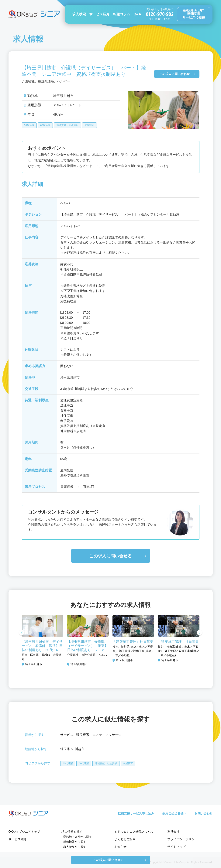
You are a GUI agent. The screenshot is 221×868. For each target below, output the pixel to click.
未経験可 (89, 125)
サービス (67, 735)
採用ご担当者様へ (174, 813)
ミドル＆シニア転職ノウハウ (134, 832)
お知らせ (120, 847)
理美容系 (83, 735)
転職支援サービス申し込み (136, 813)
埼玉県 (65, 749)
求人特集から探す (75, 847)
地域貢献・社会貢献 (67, 125)
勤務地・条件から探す (78, 837)
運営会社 (173, 832)
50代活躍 (29, 125)
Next (199, 633)
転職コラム (122, 14)
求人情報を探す (72, 832)
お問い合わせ (204, 813)
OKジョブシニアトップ (24, 832)
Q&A (137, 14)
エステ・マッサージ (107, 735)
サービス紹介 (99, 14)
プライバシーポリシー (182, 839)
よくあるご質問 (125, 839)
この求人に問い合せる (111, 556)
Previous (22, 633)
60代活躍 (45, 125)
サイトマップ (176, 847)
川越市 (80, 749)
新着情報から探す (75, 842)
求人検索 (79, 14)
